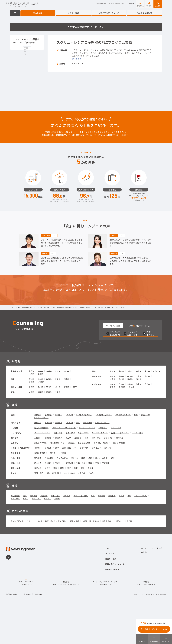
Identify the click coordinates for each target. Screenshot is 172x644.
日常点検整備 (40, 490)
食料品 (26, 535)
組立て (47, 505)
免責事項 (38, 631)
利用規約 (27, 631)
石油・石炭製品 (141, 533)
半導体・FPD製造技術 (20, 485)
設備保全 (120, 475)
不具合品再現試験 (118, 480)
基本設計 (48, 452)
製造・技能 (16, 505)
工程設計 (38, 475)
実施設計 (59, 500)
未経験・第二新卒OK (91, 558)
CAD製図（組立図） (104, 452)
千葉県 (66, 416)
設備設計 (48, 475)
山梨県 (66, 424)
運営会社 (131, 4)
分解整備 (62, 490)
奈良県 (147, 408)
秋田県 (66, 408)
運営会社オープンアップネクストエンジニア (66, 620)
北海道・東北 (16, 408)
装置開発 (38, 485)
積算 (90, 500)
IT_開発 (14, 465)
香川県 (121, 416)
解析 (136, 452)
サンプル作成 (62, 495)
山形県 (32, 411)
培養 (90, 495)
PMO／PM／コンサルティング (64, 465)
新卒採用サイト (101, 4)
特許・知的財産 (53, 510)
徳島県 (113, 416)
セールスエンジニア (42, 470)
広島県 (139, 413)
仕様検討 (38, 452)
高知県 (139, 416)
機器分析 (75, 495)
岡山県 (130, 413)
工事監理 (106, 500)
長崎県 (130, 421)
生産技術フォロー (41, 454)
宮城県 (58, 408)
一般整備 (52, 490)
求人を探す (38, 13)
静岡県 (40, 429)
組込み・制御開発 (41, 465)
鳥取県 (113, 413)
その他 (14, 510)
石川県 (49, 424)
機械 (13, 452)
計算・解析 (81, 500)
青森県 (40, 408)
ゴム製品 (67, 533)
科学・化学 (16, 495)
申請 (97, 500)
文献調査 (38, 495)
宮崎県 (113, 424)
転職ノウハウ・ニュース (109, 13)
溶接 (69, 505)
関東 (13, 416)
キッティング (83, 470)
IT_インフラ (16, 470)
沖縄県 (132, 424)
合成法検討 (49, 495)
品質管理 (71, 480)
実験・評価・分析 (69, 485)
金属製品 (112, 533)
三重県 (58, 429)
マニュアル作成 (68, 510)
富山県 (40, 424)
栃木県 (40, 416)
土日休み (118, 558)
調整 (62, 505)
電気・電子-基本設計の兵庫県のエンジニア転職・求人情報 (71, 334)
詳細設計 (59, 452)
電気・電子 (16, 460)
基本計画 (38, 500)
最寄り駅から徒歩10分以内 (56, 558)
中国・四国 (97, 413)
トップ (12, 334)
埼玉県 (58, 416)
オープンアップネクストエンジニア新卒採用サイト (106, 620)
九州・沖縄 (97, 421)
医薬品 (121, 533)
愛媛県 (130, 416)
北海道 (32, 408)
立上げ (68, 475)
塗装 (76, 505)
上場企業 (128, 558)
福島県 (40, 411)
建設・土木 (15, 535)
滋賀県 (113, 408)
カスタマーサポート (100, 470)
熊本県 (139, 421)
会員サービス (73, 13)
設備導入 (59, 475)
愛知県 (49, 429)
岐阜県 (32, 429)
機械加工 (38, 505)
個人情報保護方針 (13, 631)
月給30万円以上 (17, 558)
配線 (55, 505)
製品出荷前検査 (84, 480)
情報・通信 (55, 533)
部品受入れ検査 (41, 480)
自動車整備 (16, 490)
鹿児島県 (122, 424)
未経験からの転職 (144, 13)
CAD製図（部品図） (123, 452)
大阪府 (130, 408)
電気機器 (34, 533)
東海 (13, 429)
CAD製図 (69, 452)
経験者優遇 (75, 558)
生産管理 (78, 475)
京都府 (121, 408)
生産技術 (15, 475)
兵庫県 (139, 408)
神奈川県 (41, 419)
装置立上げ (96, 485)
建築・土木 (16, 500)
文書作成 (82, 510)
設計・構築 (58, 470)
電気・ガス (36, 535)
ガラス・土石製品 (81, 533)
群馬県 (49, 416)
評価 (83, 495)
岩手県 (49, 408)
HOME (15, 13)
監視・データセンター (120, 470)
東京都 (32, 419)
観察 (113, 495)
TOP (107, 585)
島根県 (121, 413)
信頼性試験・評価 (57, 480)
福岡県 (113, 421)
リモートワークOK (34, 558)
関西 (94, 408)
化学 (129, 533)
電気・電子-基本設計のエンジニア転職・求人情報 (34, 334)
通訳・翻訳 (39, 510)
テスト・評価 (116, 465)
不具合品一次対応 (101, 480)
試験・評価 (146, 452)
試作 (78, 459)
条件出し (48, 485)
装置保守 (108, 485)
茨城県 (32, 416)
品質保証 (15, 480)
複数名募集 (107, 558)
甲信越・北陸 (16, 424)
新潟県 (32, 424)
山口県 (147, 413)
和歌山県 (157, 408)
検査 (83, 505)
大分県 (147, 421)
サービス (47, 535)
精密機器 (44, 533)
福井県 (58, 424)
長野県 (75, 424)
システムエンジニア (87, 465)
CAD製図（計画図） (84, 452)
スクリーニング (101, 495)
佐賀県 (121, 421)
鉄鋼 (93, 533)
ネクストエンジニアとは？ (117, 4)
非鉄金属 (102, 533)
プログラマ (103, 465)
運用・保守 (70, 470)
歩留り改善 (108, 475)
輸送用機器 (15, 533)
